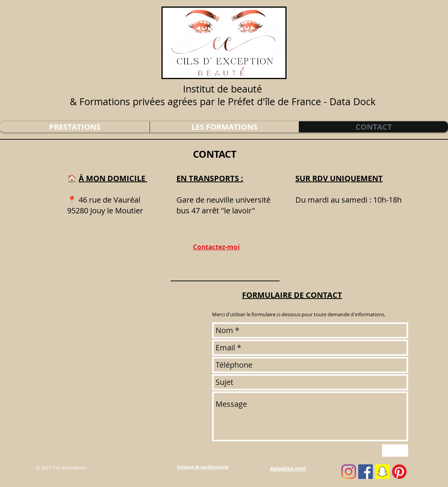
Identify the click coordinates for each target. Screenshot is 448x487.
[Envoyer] (395, 451)
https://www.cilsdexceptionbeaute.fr (77, 474)
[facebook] (366, 472)
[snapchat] (382, 472)
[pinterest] (399, 472)
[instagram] (349, 472)
